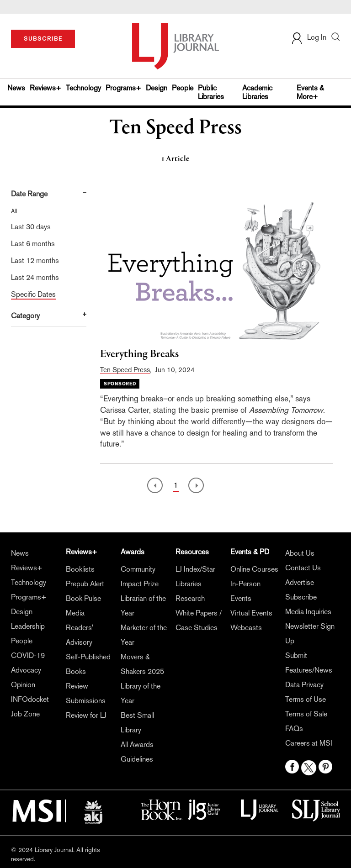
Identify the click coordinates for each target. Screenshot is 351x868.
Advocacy (26, 670)
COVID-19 (28, 655)
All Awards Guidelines (137, 752)
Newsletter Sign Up (310, 634)
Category (25, 316)
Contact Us (303, 568)
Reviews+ (45, 88)
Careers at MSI (309, 743)
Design (157, 88)
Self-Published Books (88, 664)
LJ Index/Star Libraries (195, 576)
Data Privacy (304, 685)
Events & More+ (310, 92)
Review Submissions (86, 693)
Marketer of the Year (144, 635)
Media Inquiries (308, 612)
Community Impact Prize (140, 576)
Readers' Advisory (80, 635)
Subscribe (301, 597)
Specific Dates (33, 294)
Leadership (28, 626)
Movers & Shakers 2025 (142, 664)
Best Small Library (137, 723)
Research (190, 598)
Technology (83, 88)
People (183, 88)
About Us (300, 553)
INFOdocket (30, 699)
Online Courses (254, 569)
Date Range (29, 194)
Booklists (80, 569)
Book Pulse (83, 598)
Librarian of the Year (143, 606)
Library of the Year (141, 693)
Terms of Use (306, 699)
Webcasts (246, 628)
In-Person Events (245, 591)
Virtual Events (251, 613)
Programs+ (123, 88)
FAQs (294, 729)
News (16, 88)
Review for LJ (86, 715)
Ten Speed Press (125, 370)
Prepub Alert (85, 584)
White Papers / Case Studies (199, 620)
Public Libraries (211, 92)
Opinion (23, 685)
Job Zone (25, 714)
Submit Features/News (309, 663)
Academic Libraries (257, 92)
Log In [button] (308, 37)
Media (75, 613)
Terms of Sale (306, 714)
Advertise (300, 582)
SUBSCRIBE (43, 39)
